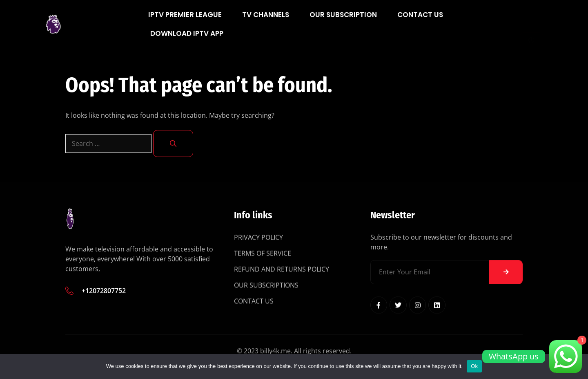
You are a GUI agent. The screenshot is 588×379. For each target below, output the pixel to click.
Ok (474, 366)
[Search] (173, 144)
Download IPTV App (187, 38)
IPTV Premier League (185, 19)
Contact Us (420, 19)
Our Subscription (343, 19)
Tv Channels (266, 19)
